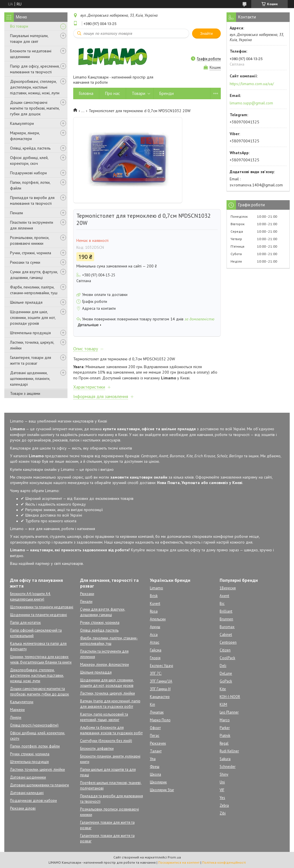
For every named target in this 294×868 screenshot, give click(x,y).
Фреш (155, 767)
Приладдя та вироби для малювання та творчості (32, 200)
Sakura (225, 759)
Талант (156, 751)
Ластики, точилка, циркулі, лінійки (32, 345)
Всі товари (19, 26)
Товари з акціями (25, 393)
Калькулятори (22, 123)
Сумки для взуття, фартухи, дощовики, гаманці (34, 275)
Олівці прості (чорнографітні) (34, 725)
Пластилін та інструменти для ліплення (32, 225)
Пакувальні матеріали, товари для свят (29, 39)
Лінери (16, 717)
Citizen (225, 650)
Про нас (113, 93)
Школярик (158, 782)
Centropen (228, 642)
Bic (222, 604)
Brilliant (226, 611)
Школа (155, 774)
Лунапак (157, 712)
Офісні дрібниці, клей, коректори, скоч (29, 160)
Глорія (155, 658)
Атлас (155, 642)
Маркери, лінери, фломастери (25, 136)
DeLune (226, 673)
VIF (222, 790)
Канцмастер (160, 697)
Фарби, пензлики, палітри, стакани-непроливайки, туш (34, 290)
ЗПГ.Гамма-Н (160, 689)
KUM (223, 704)
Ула (153, 759)
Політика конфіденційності (224, 862)
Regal (224, 743)
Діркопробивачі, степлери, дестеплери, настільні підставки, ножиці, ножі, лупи (35, 87)
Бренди (167, 93)
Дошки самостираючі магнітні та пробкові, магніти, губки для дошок (35, 108)
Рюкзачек (158, 743)
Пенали (17, 213)
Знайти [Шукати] (206, 34)
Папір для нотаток (25, 623)
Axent (224, 596)
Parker (225, 728)
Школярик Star (162, 790)
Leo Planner (229, 712)
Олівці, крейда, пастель (30, 148)
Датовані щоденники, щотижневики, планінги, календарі (30, 378)
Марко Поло (160, 720)
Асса (154, 635)
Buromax (227, 627)
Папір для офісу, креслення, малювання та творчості (35, 69)
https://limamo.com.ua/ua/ (252, 84)
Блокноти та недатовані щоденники (31, 54)
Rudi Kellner (229, 751)
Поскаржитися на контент (179, 862)
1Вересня (228, 588)
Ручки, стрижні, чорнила (31, 253)
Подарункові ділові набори (33, 801)
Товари (139, 93)
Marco (225, 720)
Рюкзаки (87, 594)
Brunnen (226, 619)
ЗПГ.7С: (156, 673)
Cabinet (226, 635)
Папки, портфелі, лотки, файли (30, 185)
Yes (222, 798)
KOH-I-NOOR (230, 697)
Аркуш (155, 627)
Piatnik (225, 736)
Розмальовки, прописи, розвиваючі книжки (30, 240)
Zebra (224, 805)
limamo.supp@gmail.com (251, 103)
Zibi (223, 813)
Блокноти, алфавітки (97, 748)
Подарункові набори (28, 173)
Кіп (152, 704)
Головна (86, 93)
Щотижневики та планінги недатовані (42, 607)
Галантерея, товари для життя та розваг (31, 360)
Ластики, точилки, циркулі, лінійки (37, 769)
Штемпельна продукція (30, 333)
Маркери (17, 710)
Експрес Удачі (161, 666)
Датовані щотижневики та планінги (39, 785)
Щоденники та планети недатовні (38, 615)
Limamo (156, 588)
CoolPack (227, 658)
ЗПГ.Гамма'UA (161, 681)
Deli (223, 666)
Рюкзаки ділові (23, 808)
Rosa (154, 611)
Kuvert (155, 604)
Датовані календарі (27, 793)
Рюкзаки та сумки (25, 262)
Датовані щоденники (28, 777)
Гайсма (156, 650)
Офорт (155, 728)
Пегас (155, 736)
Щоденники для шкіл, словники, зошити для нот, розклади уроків (33, 318)
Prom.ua (174, 857)
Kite (223, 689)
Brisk (154, 596)
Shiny (224, 774)
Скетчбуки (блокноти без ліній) (106, 741)
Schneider (228, 767)
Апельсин (158, 619)
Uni (222, 782)
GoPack (226, 681)
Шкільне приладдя (26, 302)
